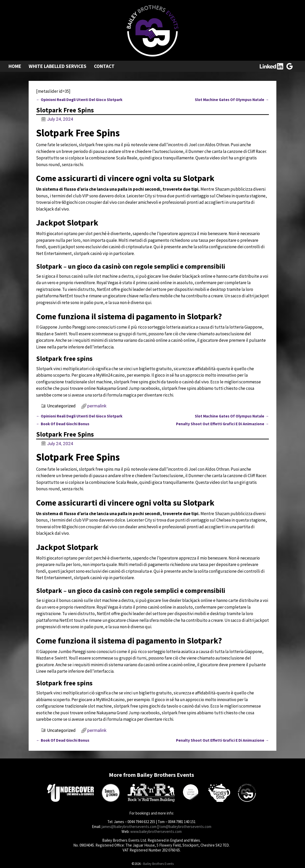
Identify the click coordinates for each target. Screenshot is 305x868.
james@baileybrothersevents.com (129, 827)
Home (15, 66)
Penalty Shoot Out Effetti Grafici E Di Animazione (222, 424)
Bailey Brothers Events (158, 864)
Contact (104, 66)
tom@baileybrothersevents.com (185, 827)
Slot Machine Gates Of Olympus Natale (232, 100)
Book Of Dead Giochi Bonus (63, 424)
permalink (97, 406)
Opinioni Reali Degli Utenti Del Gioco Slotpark (79, 100)
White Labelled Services (58, 66)
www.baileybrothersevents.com (156, 831)
